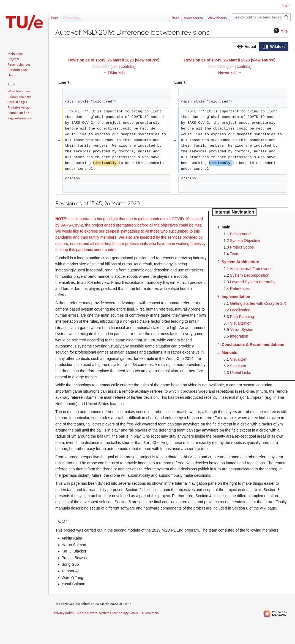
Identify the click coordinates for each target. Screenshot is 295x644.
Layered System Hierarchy (253, 282)
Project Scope (242, 247)
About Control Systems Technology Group (108, 613)
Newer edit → (230, 72)
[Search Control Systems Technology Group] (261, 17)
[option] (247, 46)
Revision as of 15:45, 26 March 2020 (101, 60)
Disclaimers (150, 613)
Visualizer (238, 359)
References (240, 289)
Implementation (236, 297)
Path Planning (242, 317)
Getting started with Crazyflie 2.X (258, 303)
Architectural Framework (251, 269)
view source (147, 60)
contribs (128, 66)
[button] (247, 47)
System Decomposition (250, 275)
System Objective (245, 241)
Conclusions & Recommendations (253, 344)
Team (234, 254)
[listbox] (261, 47)
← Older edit (114, 72)
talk (115, 66)
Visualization (241, 323)
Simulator (238, 366)
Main (226, 227)
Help (280, 31)
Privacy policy (64, 613)
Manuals (230, 352)
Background (240, 234)
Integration (239, 336)
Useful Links (241, 373)
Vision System (242, 330)
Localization (240, 310)
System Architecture (241, 262)
